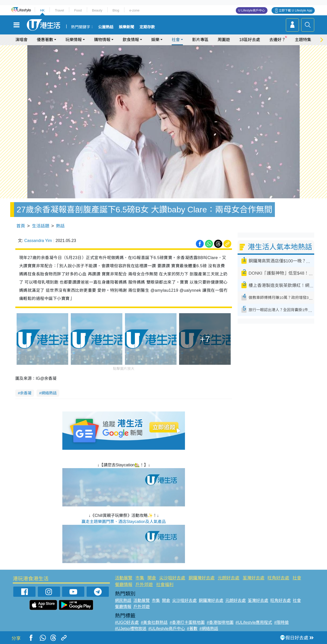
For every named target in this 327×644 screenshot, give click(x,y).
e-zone (134, 10)
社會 (176, 40)
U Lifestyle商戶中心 (252, 10)
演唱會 (21, 40)
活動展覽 (124, 578)
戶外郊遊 (144, 585)
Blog (116, 10)
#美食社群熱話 (154, 622)
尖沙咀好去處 (172, 578)
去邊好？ (277, 40)
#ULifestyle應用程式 (254, 622)
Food (78, 10)
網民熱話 (123, 600)
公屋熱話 (106, 27)
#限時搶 (281, 622)
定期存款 (147, 27)
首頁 (21, 226)
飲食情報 (131, 40)
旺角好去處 (278, 578)
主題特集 (303, 40)
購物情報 (102, 40)
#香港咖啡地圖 (220, 622)
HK (42, 10)
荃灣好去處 (254, 578)
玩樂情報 (74, 40)
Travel (60, 10)
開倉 (152, 578)
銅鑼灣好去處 (202, 578)
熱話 (60, 226)
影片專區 (200, 40)
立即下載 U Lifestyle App (295, 10)
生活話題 (41, 226)
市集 (140, 578)
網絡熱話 (49, 393)
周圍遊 (224, 40)
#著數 (192, 629)
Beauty (97, 10)
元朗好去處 (229, 578)
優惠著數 (45, 40)
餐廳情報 (124, 585)
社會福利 (165, 585)
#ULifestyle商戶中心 (167, 629)
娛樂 (155, 40)
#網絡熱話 (209, 629)
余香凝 (26, 393)
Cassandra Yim (38, 241)
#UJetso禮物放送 (131, 629)
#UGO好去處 (127, 622)
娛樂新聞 (126, 27)
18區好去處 (250, 40)
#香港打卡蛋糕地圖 (187, 622)
